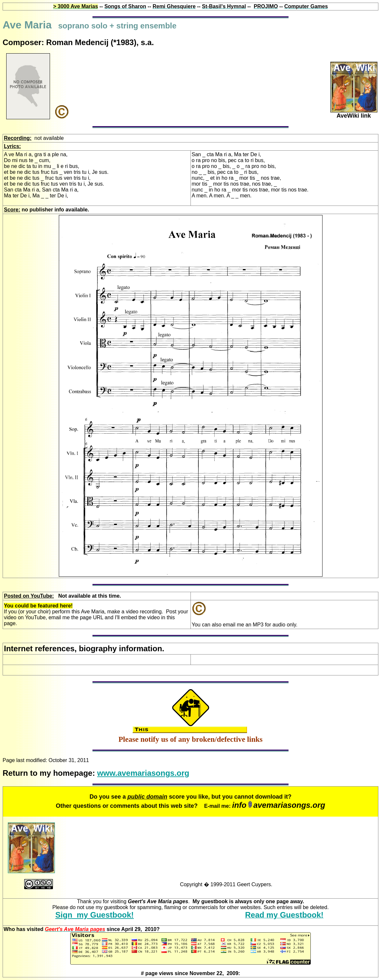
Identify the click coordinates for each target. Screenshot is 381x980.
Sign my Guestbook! (94, 915)
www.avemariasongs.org (143, 773)
